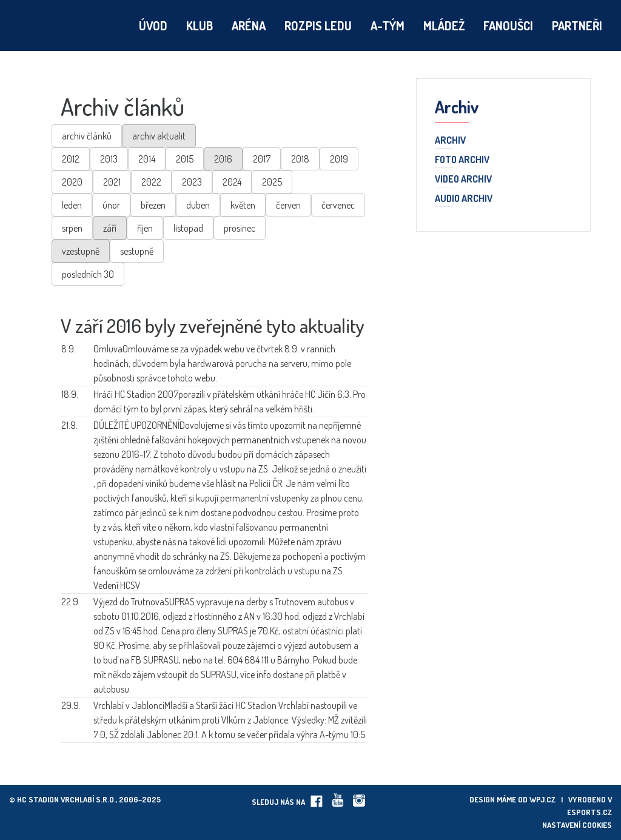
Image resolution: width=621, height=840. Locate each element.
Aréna (249, 25)
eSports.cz (589, 812)
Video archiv (463, 180)
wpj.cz (542, 799)
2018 (300, 159)
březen (153, 205)
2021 (112, 182)
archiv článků (87, 136)
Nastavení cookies (577, 825)
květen (243, 205)
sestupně (137, 251)
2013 (109, 159)
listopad (188, 228)
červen (288, 205)
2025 (272, 182)
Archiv (450, 141)
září (110, 228)
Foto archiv (462, 160)
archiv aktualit (159, 136)
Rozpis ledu (318, 25)
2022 (151, 182)
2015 (185, 159)
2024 (232, 182)
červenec (338, 205)
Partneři (577, 25)
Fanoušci (508, 25)
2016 (223, 159)
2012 (71, 159)
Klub (200, 25)
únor (111, 205)
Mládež (444, 25)
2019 (339, 159)
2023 (192, 182)
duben (198, 205)
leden (72, 205)
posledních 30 (88, 274)
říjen (145, 228)
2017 (262, 159)
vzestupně (81, 251)
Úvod (153, 25)
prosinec (240, 228)
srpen (72, 228)
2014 (147, 159)
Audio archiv (464, 199)
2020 (72, 182)
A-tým (388, 25)
